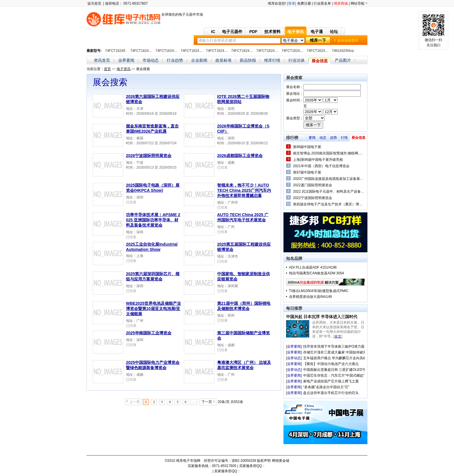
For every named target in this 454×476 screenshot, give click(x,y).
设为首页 (94, 3)
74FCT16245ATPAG (196, 51)
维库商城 (341, 3)
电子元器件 (232, 32)
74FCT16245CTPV (271, 51)
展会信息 (320, 61)
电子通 (317, 32)
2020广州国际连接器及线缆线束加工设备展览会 (329, 179)
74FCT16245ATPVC (247, 51)
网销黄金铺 (281, 461)
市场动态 (151, 60)
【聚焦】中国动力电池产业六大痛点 (331, 364)
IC (213, 32)
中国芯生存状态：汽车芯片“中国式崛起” (334, 375)
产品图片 (343, 60)
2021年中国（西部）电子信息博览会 (321, 166)
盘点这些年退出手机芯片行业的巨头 (331, 393)
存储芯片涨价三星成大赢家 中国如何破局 (335, 352)
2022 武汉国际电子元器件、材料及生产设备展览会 (329, 192)
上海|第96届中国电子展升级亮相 (318, 160)
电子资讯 (296, 32)
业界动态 (294, 358)
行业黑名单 (322, 3)
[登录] (292, 3)
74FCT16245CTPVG (298, 51)
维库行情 (272, 60)
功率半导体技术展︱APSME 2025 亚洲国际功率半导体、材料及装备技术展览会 (153, 220)
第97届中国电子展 (307, 172)
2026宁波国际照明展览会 (149, 156)
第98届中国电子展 (307, 147)
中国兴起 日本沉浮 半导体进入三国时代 (322, 317)
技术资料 (272, 32)
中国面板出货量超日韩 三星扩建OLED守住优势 (340, 370)
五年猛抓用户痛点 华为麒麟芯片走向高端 (335, 358)
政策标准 (224, 60)
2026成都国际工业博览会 (240, 156)
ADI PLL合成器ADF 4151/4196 (313, 267)
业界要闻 (126, 60)
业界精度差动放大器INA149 (310, 297)
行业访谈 (296, 60)
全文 (338, 336)
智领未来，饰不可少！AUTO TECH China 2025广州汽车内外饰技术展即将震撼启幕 (244, 190)
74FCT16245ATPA (145, 51)
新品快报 (248, 60)
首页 (107, 69)
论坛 (334, 32)
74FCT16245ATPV (220, 51)
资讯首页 (102, 60)
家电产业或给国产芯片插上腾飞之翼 (331, 381)
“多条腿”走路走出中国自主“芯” (326, 387)
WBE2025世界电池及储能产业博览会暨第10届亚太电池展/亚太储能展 (153, 309)
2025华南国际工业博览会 (149, 333)
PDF (253, 32)
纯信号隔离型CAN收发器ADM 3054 (316, 273)
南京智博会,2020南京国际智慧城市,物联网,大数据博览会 (329, 153)
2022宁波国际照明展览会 (313, 198)
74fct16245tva (343, 51)
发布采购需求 (348, 41)
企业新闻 (199, 60)
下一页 (207, 402)
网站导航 (358, 3)
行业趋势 (175, 60)
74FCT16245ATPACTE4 (174, 51)
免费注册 (304, 3)
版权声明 (264, 461)
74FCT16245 (115, 51)
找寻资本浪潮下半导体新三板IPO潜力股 (334, 346)
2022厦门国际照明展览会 (313, 185)
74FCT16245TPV (320, 51)
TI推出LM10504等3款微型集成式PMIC (319, 291)
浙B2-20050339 (244, 461)
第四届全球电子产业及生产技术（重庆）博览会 (329, 204)
